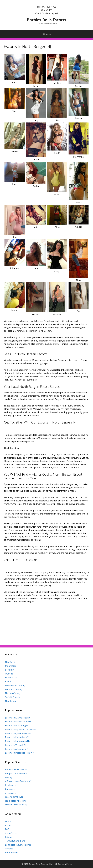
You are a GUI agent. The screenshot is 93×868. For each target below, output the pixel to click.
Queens (9, 674)
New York (10, 662)
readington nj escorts (16, 801)
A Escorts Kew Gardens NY (18, 781)
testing (9, 777)
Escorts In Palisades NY (17, 737)
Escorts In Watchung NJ (17, 725)
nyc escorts (11, 793)
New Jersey (11, 701)
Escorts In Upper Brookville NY (20, 729)
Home (8, 821)
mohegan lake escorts (16, 770)
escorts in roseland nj (16, 805)
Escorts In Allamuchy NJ (17, 749)
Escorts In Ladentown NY (18, 741)
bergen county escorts (16, 773)
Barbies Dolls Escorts (47, 20)
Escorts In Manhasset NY (17, 718)
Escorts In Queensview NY (18, 733)
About (8, 825)
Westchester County (15, 685)
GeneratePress (65, 864)
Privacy (9, 837)
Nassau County (13, 693)
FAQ (7, 829)
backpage (10, 789)
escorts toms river (14, 797)
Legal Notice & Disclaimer (18, 845)
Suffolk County (12, 697)
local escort (11, 785)
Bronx (8, 681)
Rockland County (14, 689)
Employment (12, 853)
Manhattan (11, 666)
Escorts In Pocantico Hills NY (19, 753)
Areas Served (12, 833)
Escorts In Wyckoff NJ (16, 745)
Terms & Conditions (15, 841)
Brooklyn (10, 670)
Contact (9, 849)
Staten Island (12, 677)
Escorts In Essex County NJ (18, 722)
